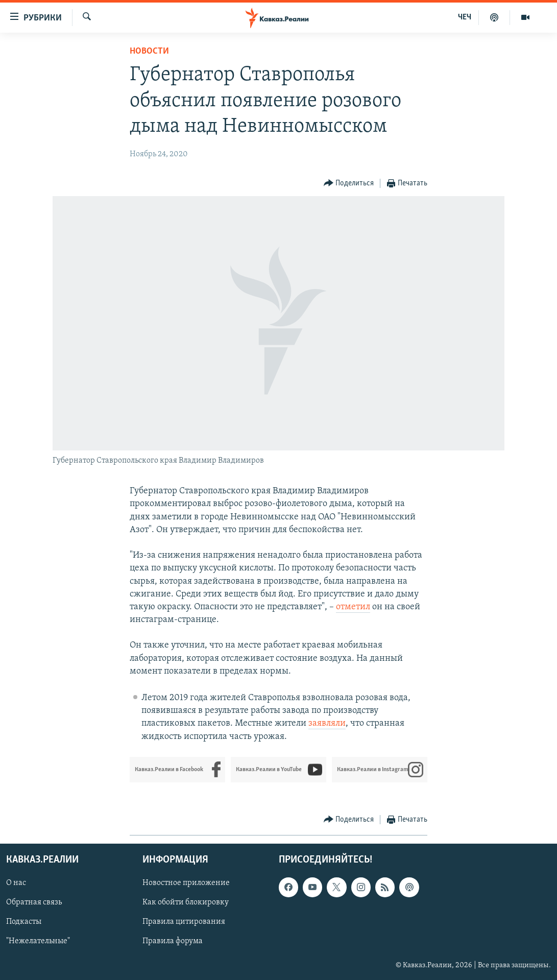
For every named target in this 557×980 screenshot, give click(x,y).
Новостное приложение (186, 883)
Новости (149, 51)
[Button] (349, 184)
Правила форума (173, 941)
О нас (16, 883)
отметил (353, 607)
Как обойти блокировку (186, 902)
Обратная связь (34, 902)
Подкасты (24, 922)
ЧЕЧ (465, 17)
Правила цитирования (184, 922)
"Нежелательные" (38, 941)
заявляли (327, 723)
